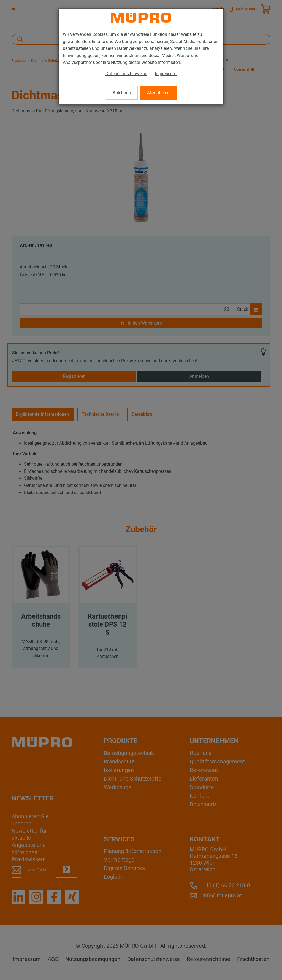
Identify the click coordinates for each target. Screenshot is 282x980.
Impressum (166, 74)
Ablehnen (122, 93)
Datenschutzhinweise (126, 74)
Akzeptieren (158, 93)
